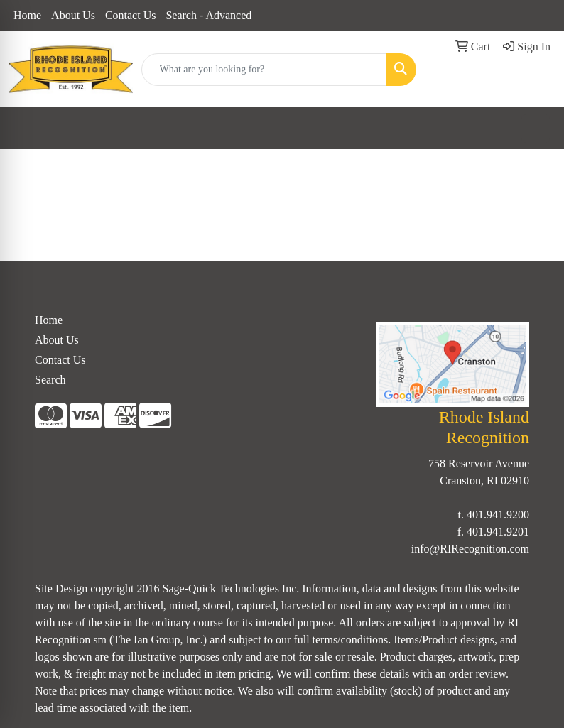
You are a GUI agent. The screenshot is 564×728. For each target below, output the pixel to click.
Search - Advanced (208, 15)
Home (27, 15)
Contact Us (131, 15)
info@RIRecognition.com (470, 549)
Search (50, 380)
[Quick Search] (264, 70)
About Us (73, 15)
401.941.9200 (498, 515)
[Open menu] (536, 129)
